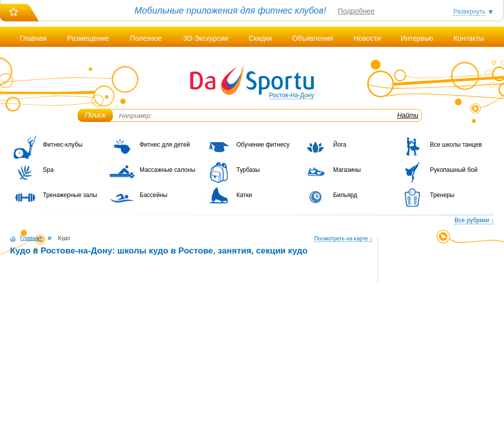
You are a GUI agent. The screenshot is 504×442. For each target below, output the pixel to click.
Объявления (313, 38)
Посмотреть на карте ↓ (343, 238)
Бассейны (153, 195)
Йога (340, 145)
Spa (48, 170)
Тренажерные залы (70, 195)
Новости (367, 38)
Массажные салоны (168, 170)
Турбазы (248, 170)
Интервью (417, 38)
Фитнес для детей (165, 145)
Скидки (260, 38)
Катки (244, 195)
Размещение (88, 38)
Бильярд (345, 195)
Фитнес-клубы (63, 145)
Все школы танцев (456, 145)
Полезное (146, 38)
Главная (33, 38)
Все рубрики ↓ (474, 220)
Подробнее (357, 11)
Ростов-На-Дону (292, 95)
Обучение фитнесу (263, 145)
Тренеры (442, 195)
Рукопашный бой (454, 170)
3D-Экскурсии (205, 38)
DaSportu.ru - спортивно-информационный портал (252, 81)
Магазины (347, 170)
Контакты (469, 38)
